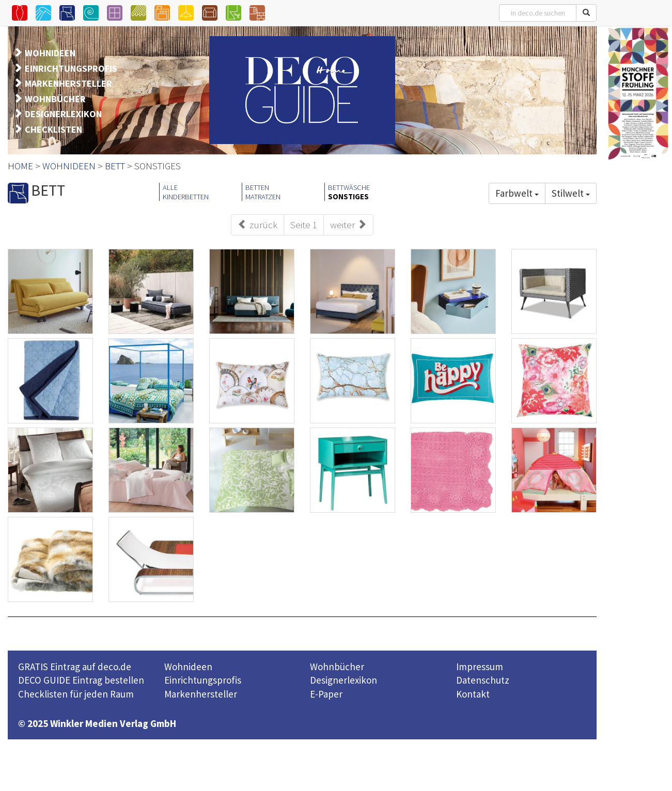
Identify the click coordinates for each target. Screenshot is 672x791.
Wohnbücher (337, 667)
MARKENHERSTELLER (68, 83)
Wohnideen (188, 667)
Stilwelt (571, 193)
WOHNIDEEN (50, 53)
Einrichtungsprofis (203, 680)
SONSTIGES (348, 197)
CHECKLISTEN (53, 129)
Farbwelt (517, 193)
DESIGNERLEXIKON (63, 114)
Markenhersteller (201, 694)
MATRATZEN (263, 197)
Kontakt (473, 694)
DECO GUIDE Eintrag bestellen (81, 680)
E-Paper (326, 694)
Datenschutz (483, 680)
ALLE (170, 187)
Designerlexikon (343, 680)
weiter (348, 225)
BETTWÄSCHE (349, 187)
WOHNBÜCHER (55, 99)
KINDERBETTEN (186, 197)
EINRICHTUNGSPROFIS (71, 68)
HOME (20, 166)
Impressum (480, 667)
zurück (257, 225)
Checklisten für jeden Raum (76, 694)
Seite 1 (304, 225)
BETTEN (257, 187)
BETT (115, 166)
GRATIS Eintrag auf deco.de (75, 667)
